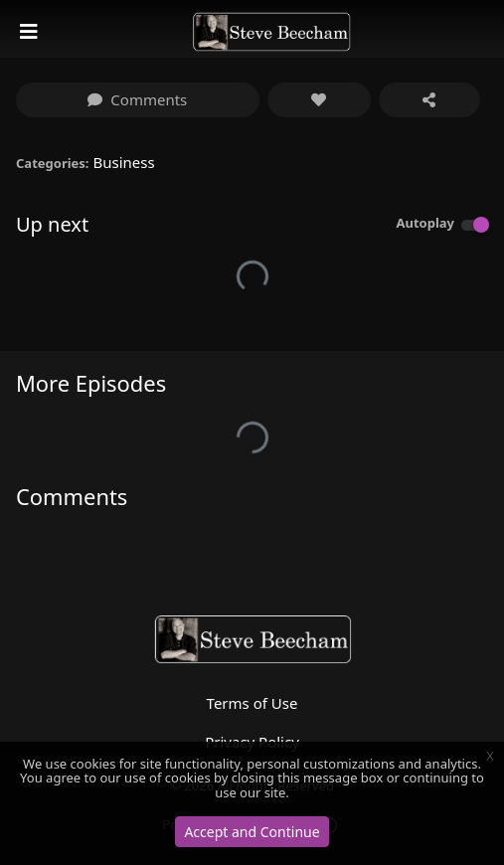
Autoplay (425, 223)
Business (123, 162)
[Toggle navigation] (31, 32)
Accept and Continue (252, 832)
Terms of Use (252, 703)
